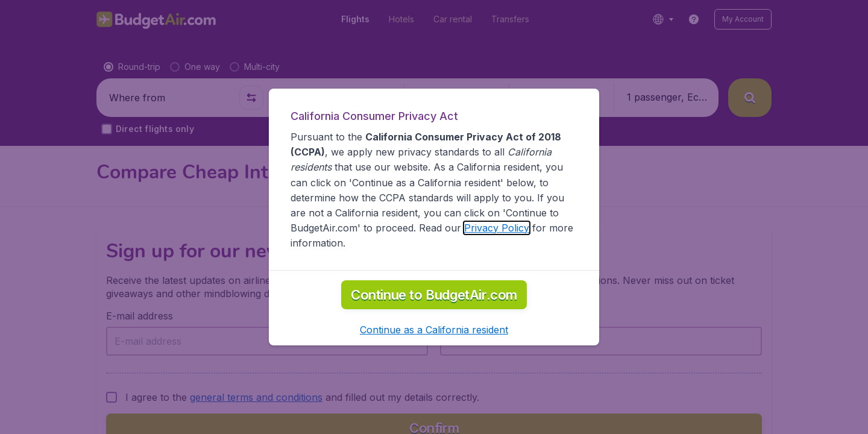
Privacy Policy (497, 228)
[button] (434, 330)
